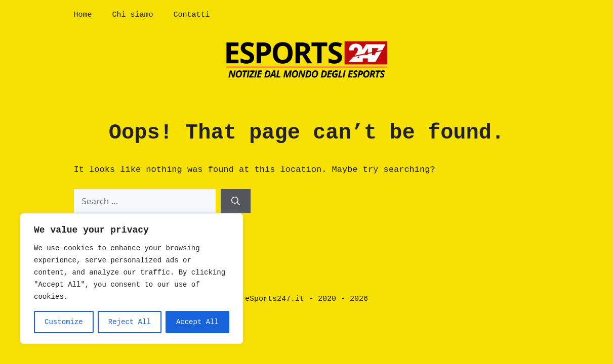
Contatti (192, 15)
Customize (64, 322)
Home (83, 15)
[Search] (236, 201)
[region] (132, 279)
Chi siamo (133, 15)
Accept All (197, 322)
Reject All (130, 322)
